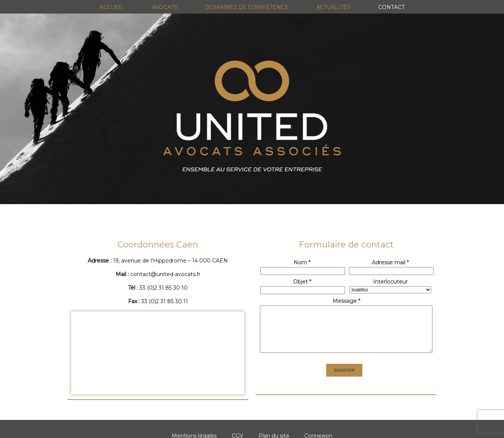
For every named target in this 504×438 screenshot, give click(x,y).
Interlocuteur (390, 282)
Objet (302, 282)
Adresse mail (390, 262)
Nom (302, 262)
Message (346, 301)
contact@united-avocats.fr (165, 274)
